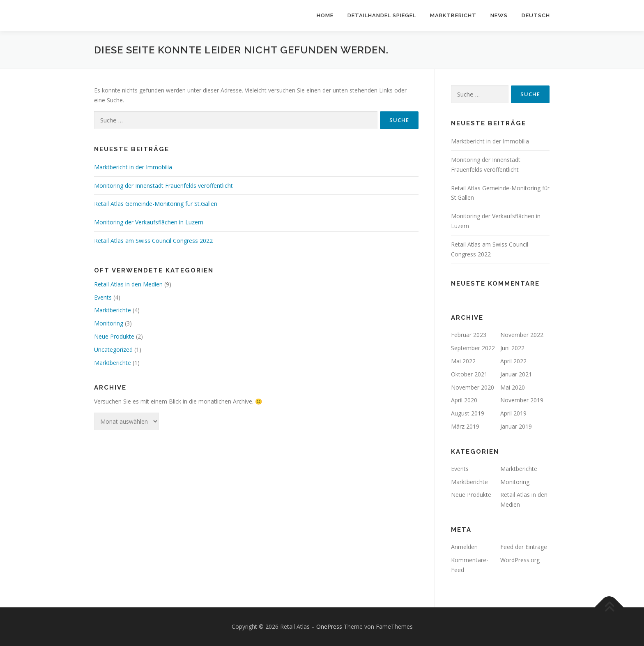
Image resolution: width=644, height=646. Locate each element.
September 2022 (473, 348)
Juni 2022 (512, 348)
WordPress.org (520, 560)
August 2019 (468, 413)
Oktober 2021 (469, 374)
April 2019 (513, 413)
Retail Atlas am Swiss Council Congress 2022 (153, 241)
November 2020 (473, 387)
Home (325, 15)
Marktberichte (113, 310)
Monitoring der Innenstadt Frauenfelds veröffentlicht (163, 186)
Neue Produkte (114, 336)
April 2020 (464, 400)
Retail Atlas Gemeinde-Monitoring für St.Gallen (156, 204)
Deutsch (536, 15)
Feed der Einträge (524, 547)
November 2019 (522, 400)
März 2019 (465, 426)
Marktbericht (453, 15)
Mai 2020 (513, 387)
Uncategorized (113, 350)
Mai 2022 (463, 361)
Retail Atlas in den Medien (128, 284)
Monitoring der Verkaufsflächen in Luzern (149, 222)
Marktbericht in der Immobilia (133, 167)
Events (103, 297)
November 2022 (522, 335)
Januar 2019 (516, 426)
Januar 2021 (516, 374)
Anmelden (464, 547)
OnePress (329, 626)
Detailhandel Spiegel (382, 15)
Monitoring (109, 323)
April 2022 (513, 361)
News (499, 15)
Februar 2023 (469, 335)
